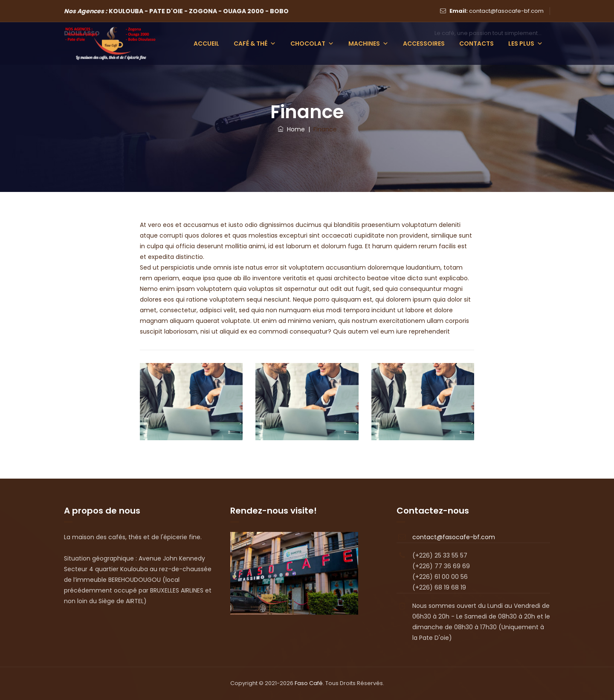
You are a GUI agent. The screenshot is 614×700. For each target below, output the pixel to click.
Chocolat (312, 44)
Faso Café (309, 683)
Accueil (206, 44)
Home (291, 129)
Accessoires (424, 44)
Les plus (526, 44)
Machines (368, 44)
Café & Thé (255, 44)
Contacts (476, 44)
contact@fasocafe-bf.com (506, 11)
